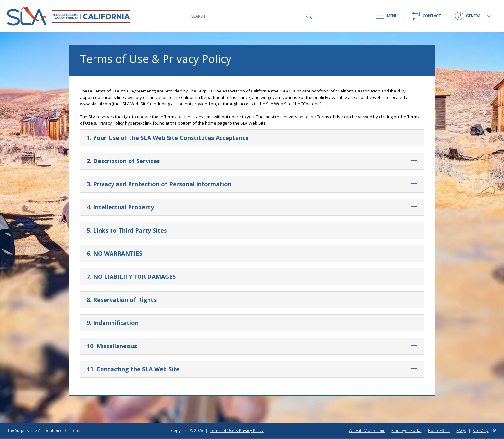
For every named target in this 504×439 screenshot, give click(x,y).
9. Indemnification (252, 323)
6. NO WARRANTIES (252, 254)
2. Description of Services (252, 161)
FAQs (461, 430)
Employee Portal (406, 430)
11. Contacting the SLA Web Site (252, 369)
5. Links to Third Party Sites (252, 230)
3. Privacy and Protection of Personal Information (252, 184)
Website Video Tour (367, 430)
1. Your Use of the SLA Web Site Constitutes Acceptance (252, 138)
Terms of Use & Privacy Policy (237, 430)
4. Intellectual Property (252, 207)
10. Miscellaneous (252, 346)
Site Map (481, 430)
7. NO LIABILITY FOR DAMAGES (252, 277)
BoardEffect (439, 430)
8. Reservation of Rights (252, 300)
